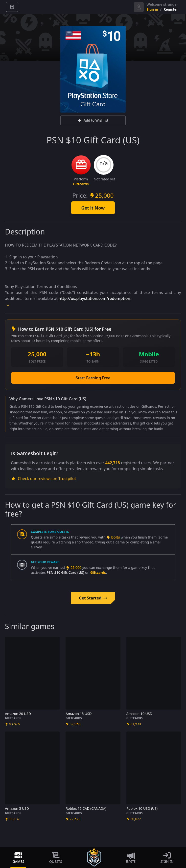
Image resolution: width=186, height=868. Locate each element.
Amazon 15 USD (79, 714)
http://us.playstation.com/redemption (94, 298)
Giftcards (81, 184)
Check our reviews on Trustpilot (43, 479)
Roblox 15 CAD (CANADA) (86, 809)
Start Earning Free (93, 378)
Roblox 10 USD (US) (142, 809)
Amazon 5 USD (17, 809)
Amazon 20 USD (18, 714)
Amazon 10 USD (139, 714)
